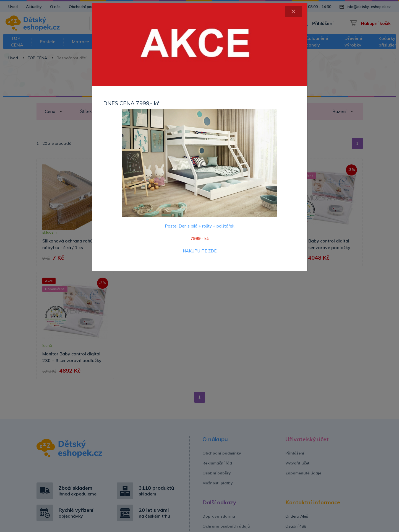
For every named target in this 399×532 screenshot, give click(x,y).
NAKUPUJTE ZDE (200, 251)
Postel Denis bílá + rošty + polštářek (199, 226)
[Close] (293, 11)
